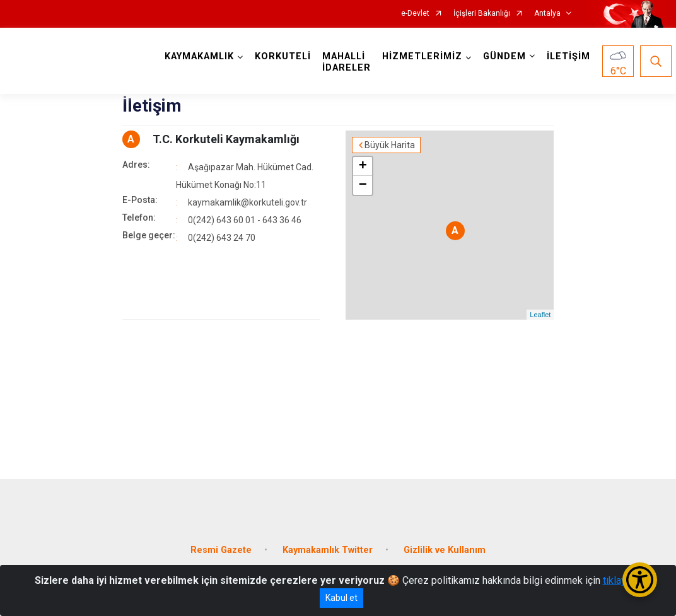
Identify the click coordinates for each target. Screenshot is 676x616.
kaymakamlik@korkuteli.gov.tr (248, 202)
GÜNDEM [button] (504, 56)
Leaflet (540, 315)
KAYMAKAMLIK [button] (199, 56)
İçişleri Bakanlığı (482, 14)
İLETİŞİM (568, 56)
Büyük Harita (390, 145)
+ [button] (363, 166)
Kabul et (341, 598)
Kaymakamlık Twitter (328, 550)
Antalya (547, 14)
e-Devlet (415, 14)
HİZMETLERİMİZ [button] (422, 56)
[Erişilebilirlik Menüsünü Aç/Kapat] (640, 580)
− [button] (363, 185)
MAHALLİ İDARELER (347, 62)
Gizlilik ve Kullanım (445, 550)
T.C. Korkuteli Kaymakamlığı (226, 139)
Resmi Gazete (221, 550)
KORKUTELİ (283, 56)
